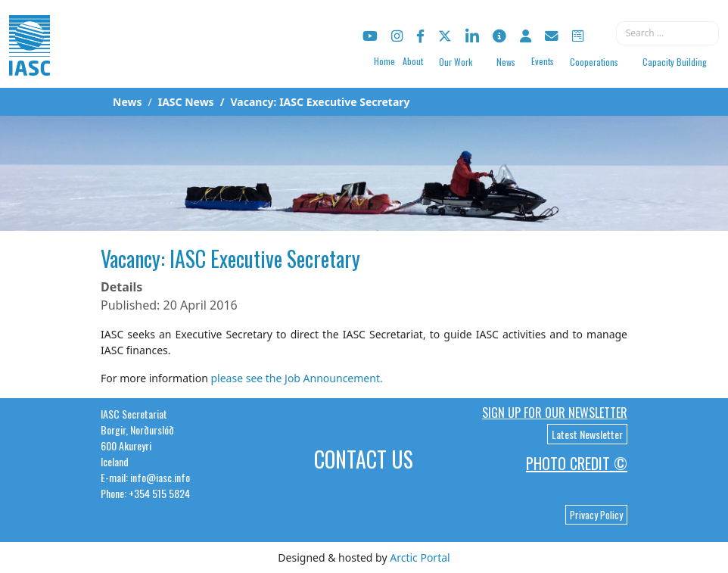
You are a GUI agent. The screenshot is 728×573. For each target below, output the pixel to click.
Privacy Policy (596, 515)
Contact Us (364, 459)
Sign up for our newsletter (555, 413)
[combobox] (667, 33)
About (413, 61)
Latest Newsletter (587, 434)
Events (543, 61)
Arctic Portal (420, 557)
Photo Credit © (577, 463)
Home (384, 61)
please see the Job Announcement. (296, 378)
